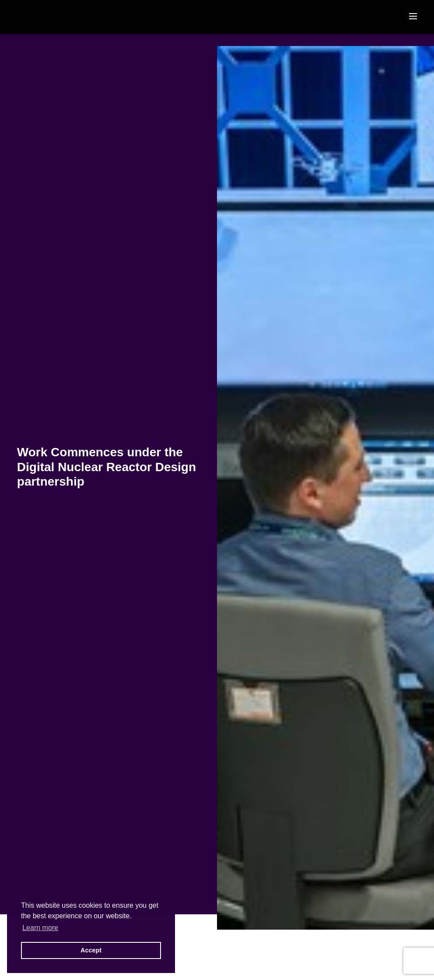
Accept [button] (91, 950)
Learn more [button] (40, 928)
